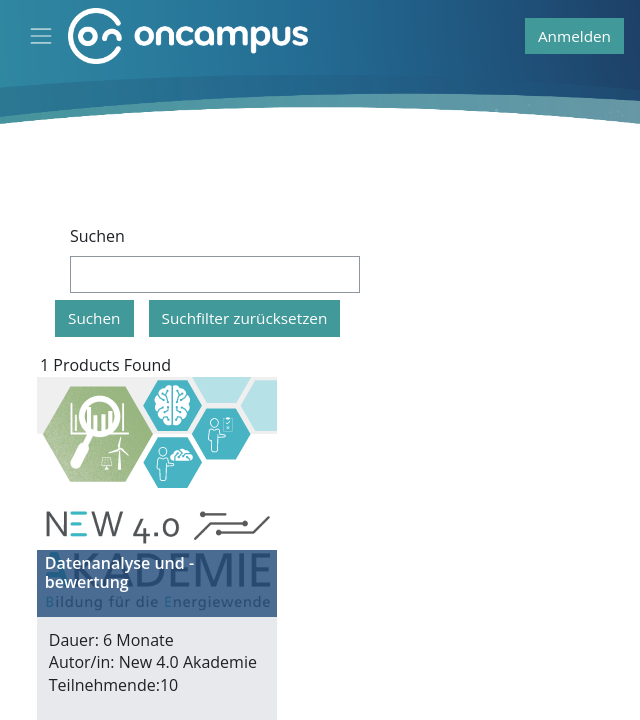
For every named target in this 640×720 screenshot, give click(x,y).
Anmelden (574, 36)
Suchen (97, 236)
